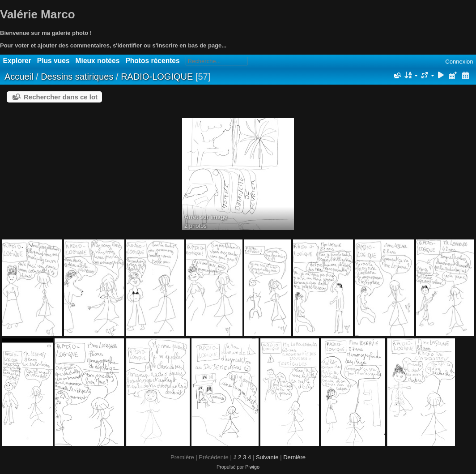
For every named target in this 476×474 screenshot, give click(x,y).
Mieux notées (98, 61)
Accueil (19, 77)
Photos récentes (152, 61)
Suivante (267, 457)
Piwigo (252, 467)
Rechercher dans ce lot (61, 97)
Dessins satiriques (78, 77)
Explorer (17, 61)
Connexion (459, 62)
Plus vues (53, 61)
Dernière (294, 457)
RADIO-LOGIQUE (157, 77)
